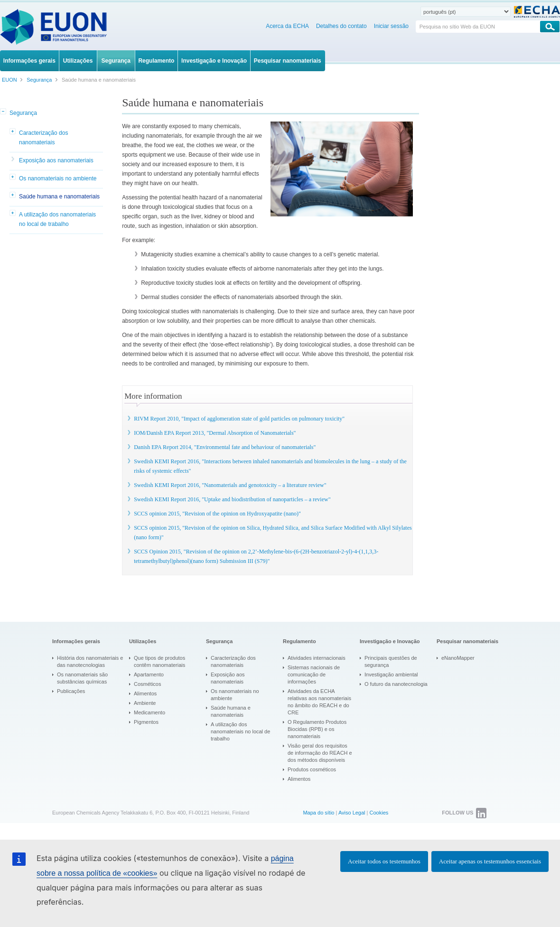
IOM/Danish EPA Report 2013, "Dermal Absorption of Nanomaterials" (215, 433)
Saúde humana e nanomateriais (59, 197)
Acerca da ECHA (287, 26)
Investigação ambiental (391, 674)
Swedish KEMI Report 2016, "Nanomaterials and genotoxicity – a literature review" (230, 485)
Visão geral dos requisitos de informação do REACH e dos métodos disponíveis (320, 753)
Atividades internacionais (317, 658)
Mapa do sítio (318, 813)
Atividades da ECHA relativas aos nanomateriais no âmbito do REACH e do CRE (319, 702)
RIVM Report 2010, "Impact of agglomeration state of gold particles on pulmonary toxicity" (239, 419)
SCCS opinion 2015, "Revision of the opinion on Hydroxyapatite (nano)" (217, 514)
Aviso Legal (352, 813)
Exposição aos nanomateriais (56, 160)
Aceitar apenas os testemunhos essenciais (490, 861)
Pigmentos (146, 722)
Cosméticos (147, 684)
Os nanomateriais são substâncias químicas (82, 678)
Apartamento (149, 674)
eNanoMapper (458, 658)
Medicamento (149, 712)
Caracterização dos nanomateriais (43, 138)
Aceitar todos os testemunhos (384, 861)
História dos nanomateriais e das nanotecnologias (90, 661)
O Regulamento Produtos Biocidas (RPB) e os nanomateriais (317, 729)
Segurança (23, 113)
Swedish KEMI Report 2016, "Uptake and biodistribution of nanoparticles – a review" (232, 499)
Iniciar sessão (391, 26)
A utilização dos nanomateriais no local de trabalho (57, 219)
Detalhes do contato (341, 26)
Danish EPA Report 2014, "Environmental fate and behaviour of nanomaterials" (225, 447)
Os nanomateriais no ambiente (58, 178)
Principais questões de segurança (391, 661)
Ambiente (145, 703)
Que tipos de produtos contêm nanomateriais (159, 661)
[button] (4, 112)
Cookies (379, 813)
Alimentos (145, 693)
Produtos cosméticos (312, 769)
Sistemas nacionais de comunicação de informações (314, 674)
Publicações (71, 691)
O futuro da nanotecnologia (396, 684)
